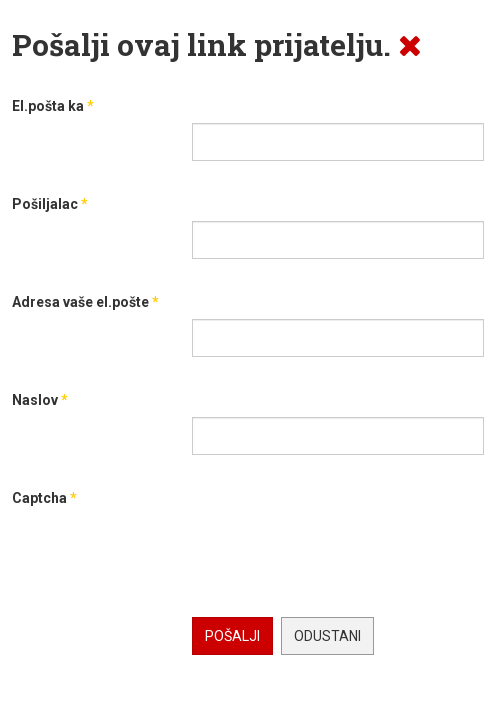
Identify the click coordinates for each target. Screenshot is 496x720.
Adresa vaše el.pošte (85, 302)
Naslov (40, 400)
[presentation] (344, 554)
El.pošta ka (53, 106)
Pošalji (232, 636)
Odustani (327, 636)
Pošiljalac (50, 204)
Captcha (44, 498)
